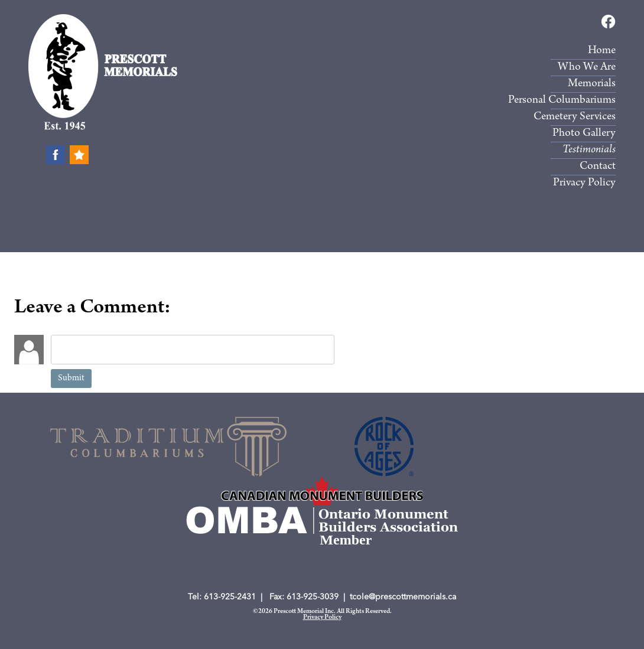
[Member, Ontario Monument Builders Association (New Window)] (322, 491)
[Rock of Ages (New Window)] (384, 446)
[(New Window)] (168, 447)
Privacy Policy (322, 618)
